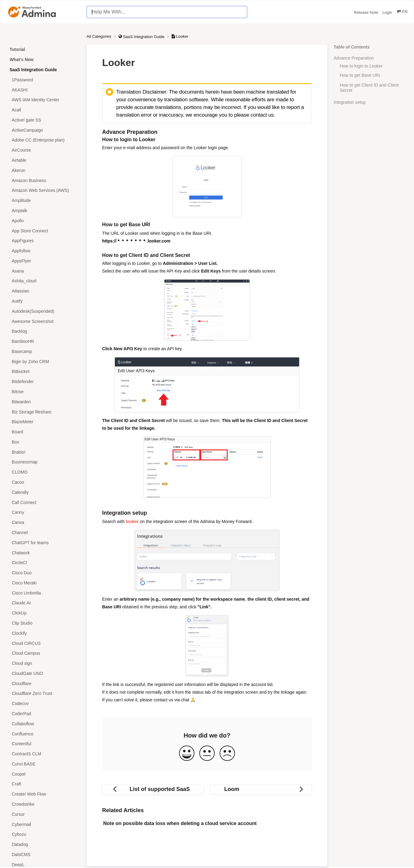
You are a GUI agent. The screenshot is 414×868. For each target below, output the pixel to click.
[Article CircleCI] (43, 563)
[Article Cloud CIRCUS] (43, 643)
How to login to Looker (361, 66)
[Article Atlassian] (43, 291)
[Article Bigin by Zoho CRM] (43, 361)
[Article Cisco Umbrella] (43, 593)
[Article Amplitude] (43, 201)
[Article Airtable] (43, 160)
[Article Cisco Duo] (43, 573)
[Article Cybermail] (43, 824)
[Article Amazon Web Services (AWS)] (43, 190)
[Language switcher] (402, 12)
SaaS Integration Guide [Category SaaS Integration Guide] (33, 70)
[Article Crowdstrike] (43, 804)
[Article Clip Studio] (43, 623)
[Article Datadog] (43, 845)
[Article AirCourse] (43, 150)
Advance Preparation (354, 58)
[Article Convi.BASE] (43, 764)
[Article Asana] (43, 271)
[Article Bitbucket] (43, 372)
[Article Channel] (43, 533)
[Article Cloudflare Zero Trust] (43, 694)
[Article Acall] (43, 110)
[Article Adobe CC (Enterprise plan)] (43, 140)
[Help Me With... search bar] (167, 12)
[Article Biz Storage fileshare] (43, 412)
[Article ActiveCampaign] (43, 130)
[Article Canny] (43, 512)
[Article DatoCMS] (43, 855)
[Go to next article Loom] (261, 789)
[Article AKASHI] (43, 90)
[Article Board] (43, 432)
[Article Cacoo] (43, 482)
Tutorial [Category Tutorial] (17, 49)
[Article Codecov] (43, 704)
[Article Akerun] (43, 170)
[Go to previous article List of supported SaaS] (153, 789)
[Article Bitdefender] (43, 382)
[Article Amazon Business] (43, 180)
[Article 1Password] (43, 80)
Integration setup (350, 102)
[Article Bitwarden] (43, 402)
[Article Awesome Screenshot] (43, 321)
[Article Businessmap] (43, 462)
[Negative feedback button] (227, 754)
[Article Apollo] (43, 221)
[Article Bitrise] (43, 392)
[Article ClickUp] (43, 613)
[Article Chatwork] (43, 553)
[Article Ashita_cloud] (43, 281)
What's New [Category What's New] (21, 60)
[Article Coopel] (43, 774)
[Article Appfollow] (43, 251)
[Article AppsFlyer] (43, 261)
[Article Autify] (43, 301)
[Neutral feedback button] (207, 754)
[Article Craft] (43, 784)
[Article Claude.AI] (43, 603)
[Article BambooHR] (43, 341)
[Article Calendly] (43, 492)
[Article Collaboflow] (43, 724)
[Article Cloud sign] (43, 663)
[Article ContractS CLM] (43, 754)
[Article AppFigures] (43, 241)
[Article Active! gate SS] (43, 120)
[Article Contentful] (43, 744)
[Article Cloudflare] (43, 683)
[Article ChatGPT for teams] (43, 542)
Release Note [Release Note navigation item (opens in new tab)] (367, 12)
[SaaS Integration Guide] (142, 36)
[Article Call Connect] (43, 502)
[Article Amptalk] (43, 211)
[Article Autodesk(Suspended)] (43, 311)
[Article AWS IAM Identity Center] (43, 100)
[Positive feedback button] (187, 754)
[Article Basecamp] (43, 352)
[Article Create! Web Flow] (43, 794)
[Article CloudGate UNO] (43, 674)
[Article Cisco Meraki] (43, 583)
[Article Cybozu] (43, 834)
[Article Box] (43, 442)
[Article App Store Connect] (43, 231)
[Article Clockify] (43, 633)
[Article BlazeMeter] (43, 422)
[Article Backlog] (43, 331)
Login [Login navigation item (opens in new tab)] (388, 12)
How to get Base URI (366, 75)
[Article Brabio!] (43, 452)
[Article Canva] (43, 523)
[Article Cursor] (43, 814)
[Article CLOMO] (43, 472)
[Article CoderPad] (43, 714)
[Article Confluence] (43, 734)
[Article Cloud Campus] (43, 653)
